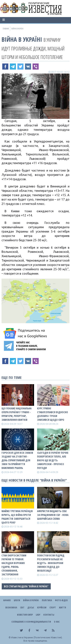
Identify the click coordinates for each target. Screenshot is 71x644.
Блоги (17, 600)
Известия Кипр (25, 615)
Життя (62, 608)
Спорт (53, 608)
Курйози (42, 608)
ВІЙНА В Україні (22, 39)
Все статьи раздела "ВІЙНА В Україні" (26, 586)
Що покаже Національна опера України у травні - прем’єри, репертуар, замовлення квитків (16, 414)
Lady (38, 615)
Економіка (11, 608)
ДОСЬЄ (31, 608)
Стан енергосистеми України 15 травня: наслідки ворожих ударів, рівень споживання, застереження (14, 565)
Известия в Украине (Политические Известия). (37, 637)
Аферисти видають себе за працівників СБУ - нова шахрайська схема (53, 515)
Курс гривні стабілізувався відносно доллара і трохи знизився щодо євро (53, 414)
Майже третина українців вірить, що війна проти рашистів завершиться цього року (17, 517)
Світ (22, 608)
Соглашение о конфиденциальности (31, 622)
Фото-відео (61, 600)
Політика (47, 600)
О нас (57, 622)
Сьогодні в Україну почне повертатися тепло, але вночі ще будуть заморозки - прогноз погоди (53, 460)
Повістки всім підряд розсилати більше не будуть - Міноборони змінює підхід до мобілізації (51, 563)
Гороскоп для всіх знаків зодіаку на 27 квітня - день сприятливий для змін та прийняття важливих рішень (17, 460)
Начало (7, 600)
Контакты (49, 615)
